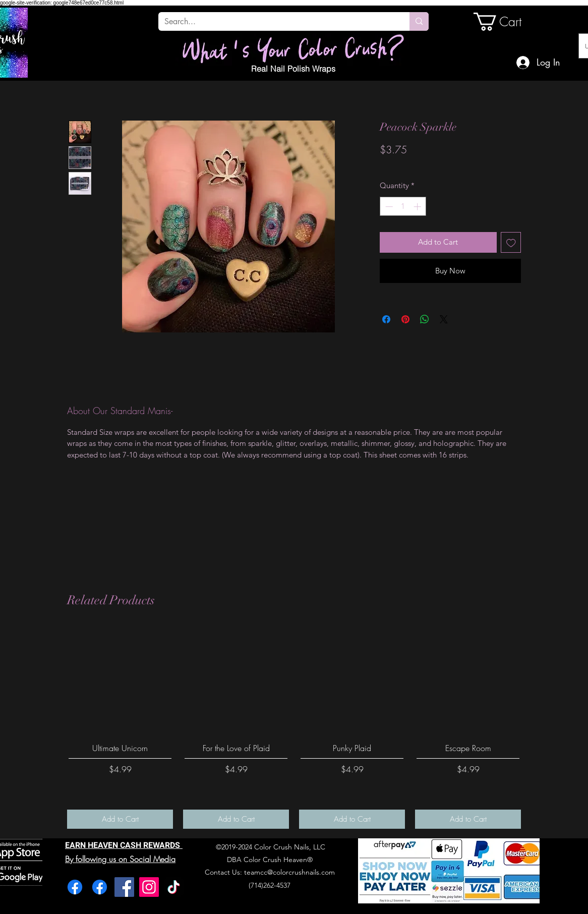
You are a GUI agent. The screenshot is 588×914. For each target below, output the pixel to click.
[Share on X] (444, 319)
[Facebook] (75, 887)
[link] (508, 22)
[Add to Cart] (120, 819)
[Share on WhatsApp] (425, 319)
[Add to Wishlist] (511, 242)
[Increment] (418, 207)
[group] (294, 728)
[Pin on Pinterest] (405, 319)
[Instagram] (149, 887)
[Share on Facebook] (386, 319)
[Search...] (276, 22)
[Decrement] (388, 207)
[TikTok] (174, 887)
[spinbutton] (403, 207)
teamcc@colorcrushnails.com (289, 872)
